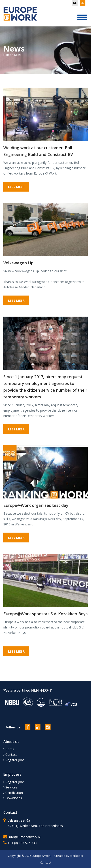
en (83, 3)
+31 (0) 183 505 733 (22, 843)
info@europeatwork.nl (24, 837)
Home (7, 55)
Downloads (13, 798)
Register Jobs (14, 760)
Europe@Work (42, 856)
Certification (13, 793)
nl (75, 3)
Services (10, 787)
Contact (10, 755)
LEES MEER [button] (16, 187)
